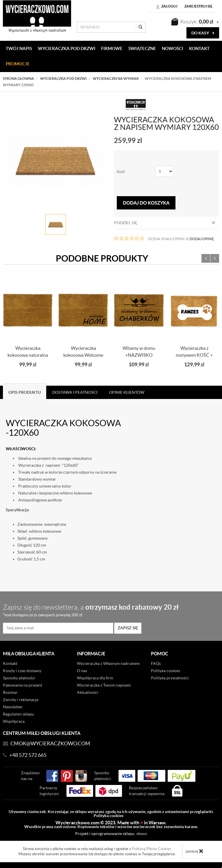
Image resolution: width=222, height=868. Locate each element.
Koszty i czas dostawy (22, 671)
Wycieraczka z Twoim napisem (104, 685)
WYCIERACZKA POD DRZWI (67, 48)
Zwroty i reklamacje (21, 700)
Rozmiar (10, 692)
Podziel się (165, 223)
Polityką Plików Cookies (152, 849)
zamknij (194, 851)
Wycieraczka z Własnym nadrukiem (108, 663)
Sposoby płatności (19, 678)
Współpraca (14, 721)
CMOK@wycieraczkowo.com (50, 743)
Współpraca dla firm (95, 678)
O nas (82, 671)
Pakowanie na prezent (23, 685)
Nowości (173, 48)
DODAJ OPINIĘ (202, 239)
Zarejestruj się (198, 6)
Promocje (18, 64)
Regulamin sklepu (18, 714)
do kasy (203, 33)
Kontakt (10, 663)
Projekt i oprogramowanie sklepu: (111, 834)
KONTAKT (199, 48)
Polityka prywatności (170, 678)
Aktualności (88, 692)
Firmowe (112, 48)
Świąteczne (142, 48)
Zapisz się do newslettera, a (108, 610)
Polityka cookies (165, 671)
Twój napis (19, 48)
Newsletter (13, 707)
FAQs (156, 663)
